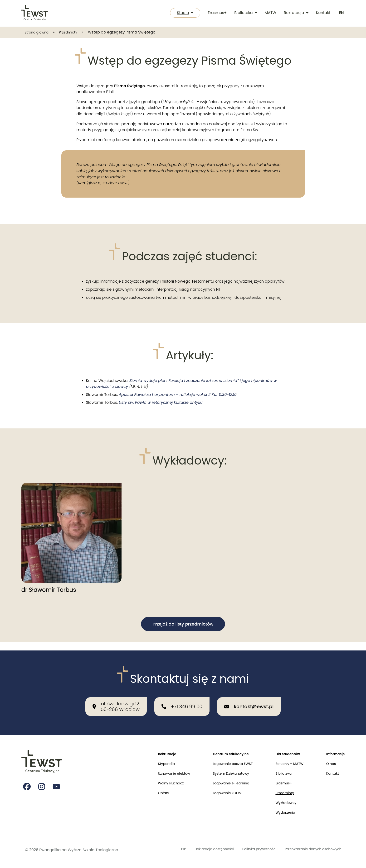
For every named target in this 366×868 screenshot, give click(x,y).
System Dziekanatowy (221, 768)
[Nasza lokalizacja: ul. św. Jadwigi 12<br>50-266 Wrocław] (116, 698)
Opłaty (147, 790)
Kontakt (322, 13)
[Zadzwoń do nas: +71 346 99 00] (182, 698)
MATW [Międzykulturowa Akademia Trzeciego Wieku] (270, 13)
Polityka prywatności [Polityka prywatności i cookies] (247, 850)
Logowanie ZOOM (217, 790)
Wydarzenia (280, 812)
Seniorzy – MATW (285, 757)
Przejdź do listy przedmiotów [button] (183, 624)
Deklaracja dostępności (196, 850)
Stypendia (151, 757)
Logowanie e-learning (221, 779)
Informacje (334, 746)
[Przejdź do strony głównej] (35, 13)
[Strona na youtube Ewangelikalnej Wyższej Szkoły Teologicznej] (58, 780)
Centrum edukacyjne (221, 746)
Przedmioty (74, 32)
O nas (329, 757)
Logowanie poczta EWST (223, 757)
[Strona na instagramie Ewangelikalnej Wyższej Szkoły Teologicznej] (42, 780)
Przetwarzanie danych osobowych (309, 850)
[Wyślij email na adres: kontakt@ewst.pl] (249, 698)
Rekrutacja (295, 13)
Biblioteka (245, 13)
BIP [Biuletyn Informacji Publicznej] (161, 850)
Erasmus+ (216, 13)
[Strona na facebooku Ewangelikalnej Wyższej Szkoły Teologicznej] (27, 780)
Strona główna (39, 32)
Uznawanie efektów (159, 768)
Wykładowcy (281, 801)
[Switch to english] (341, 13)
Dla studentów (283, 746)
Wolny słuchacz (156, 779)
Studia (183, 13)
